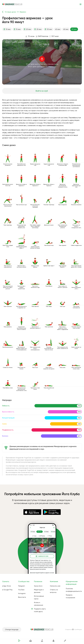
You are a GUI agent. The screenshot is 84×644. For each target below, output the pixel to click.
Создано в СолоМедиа (73, 629)
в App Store (7, 586)
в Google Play (7, 590)
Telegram (22, 586)
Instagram (22, 593)
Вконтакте (22, 597)
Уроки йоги (38, 586)
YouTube (21, 590)
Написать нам (55, 586)
